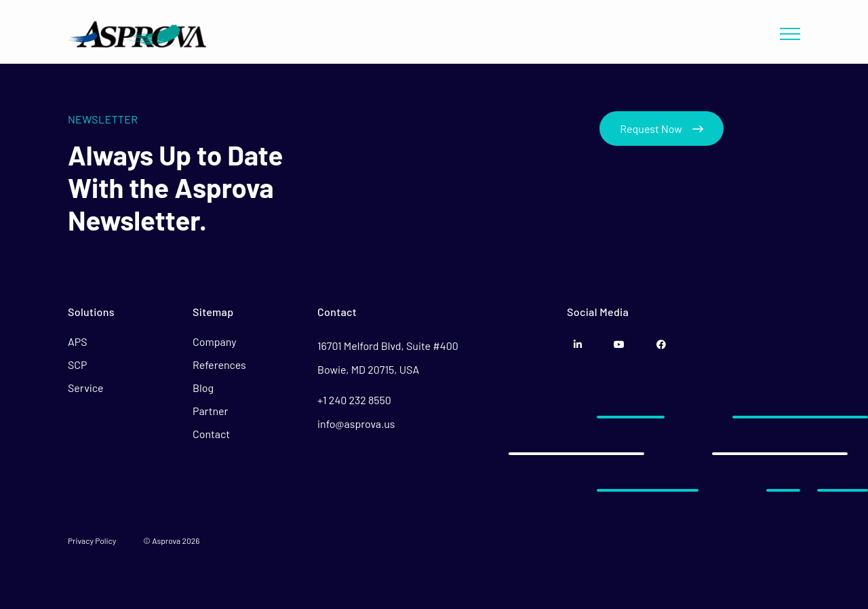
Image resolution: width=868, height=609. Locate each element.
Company (215, 341)
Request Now (662, 129)
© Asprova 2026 (171, 541)
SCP (78, 365)
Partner (210, 411)
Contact (211, 434)
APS (78, 341)
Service (86, 388)
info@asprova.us (356, 424)
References (219, 365)
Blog (203, 388)
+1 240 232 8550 (354, 400)
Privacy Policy (92, 541)
